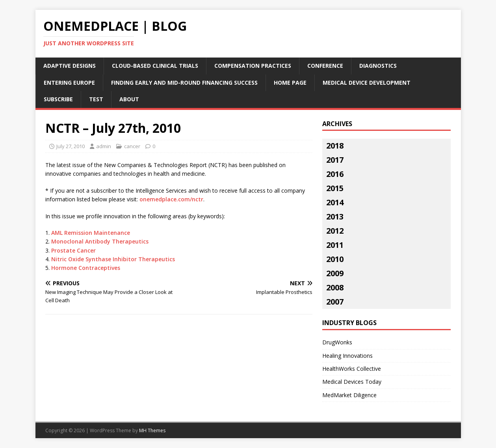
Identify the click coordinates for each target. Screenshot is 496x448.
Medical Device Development (367, 83)
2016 (335, 174)
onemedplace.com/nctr (171, 199)
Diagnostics (378, 66)
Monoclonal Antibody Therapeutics (100, 241)
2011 (335, 245)
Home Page (290, 83)
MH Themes (152, 430)
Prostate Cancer (73, 250)
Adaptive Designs (70, 66)
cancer (132, 146)
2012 (335, 231)
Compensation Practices (253, 66)
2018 (335, 146)
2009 (335, 273)
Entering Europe (69, 83)
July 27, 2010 (71, 146)
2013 (335, 217)
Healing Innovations (347, 356)
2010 (335, 259)
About (129, 99)
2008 (335, 287)
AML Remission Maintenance (91, 233)
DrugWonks (337, 342)
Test (96, 99)
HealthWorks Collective (352, 369)
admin (104, 146)
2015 (335, 188)
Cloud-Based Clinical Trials (155, 66)
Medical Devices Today (352, 382)
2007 (335, 302)
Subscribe (58, 99)
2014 (335, 202)
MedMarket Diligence (349, 395)
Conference (325, 66)
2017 (335, 160)
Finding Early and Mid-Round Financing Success (184, 83)
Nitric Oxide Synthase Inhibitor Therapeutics (113, 259)
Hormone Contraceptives (86, 268)
